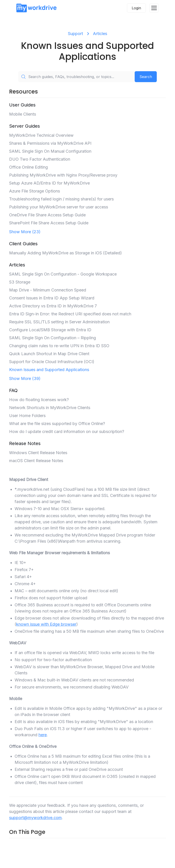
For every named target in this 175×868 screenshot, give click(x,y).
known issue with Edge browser (46, 624)
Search (146, 77)
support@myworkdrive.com (35, 818)
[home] (36, 8)
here (43, 735)
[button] (154, 8)
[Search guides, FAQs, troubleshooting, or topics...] (76, 77)
